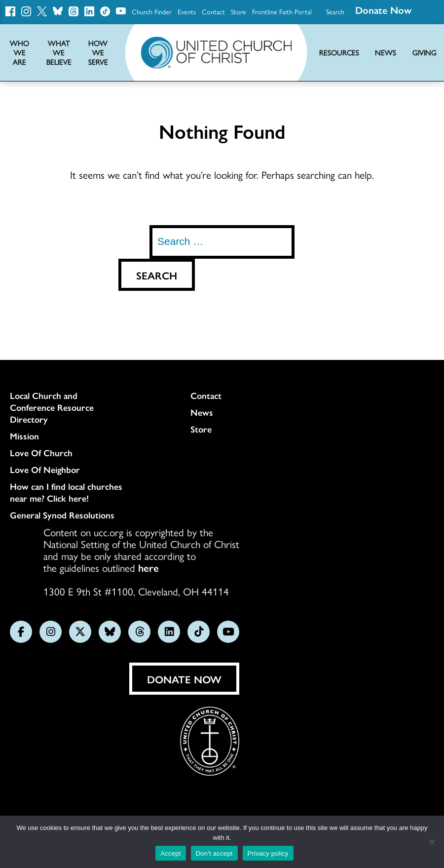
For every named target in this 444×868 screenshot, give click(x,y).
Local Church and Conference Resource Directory (52, 407)
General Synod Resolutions (62, 515)
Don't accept (214, 853)
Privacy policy (268, 853)
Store (239, 11)
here (148, 567)
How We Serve (98, 53)
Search (335, 11)
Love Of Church (41, 453)
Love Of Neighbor (45, 470)
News (202, 412)
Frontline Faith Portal (282, 11)
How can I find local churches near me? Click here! (66, 492)
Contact (213, 11)
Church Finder (152, 11)
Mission (24, 436)
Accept (170, 853)
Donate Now (184, 679)
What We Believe (59, 53)
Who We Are (19, 53)
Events (187, 11)
